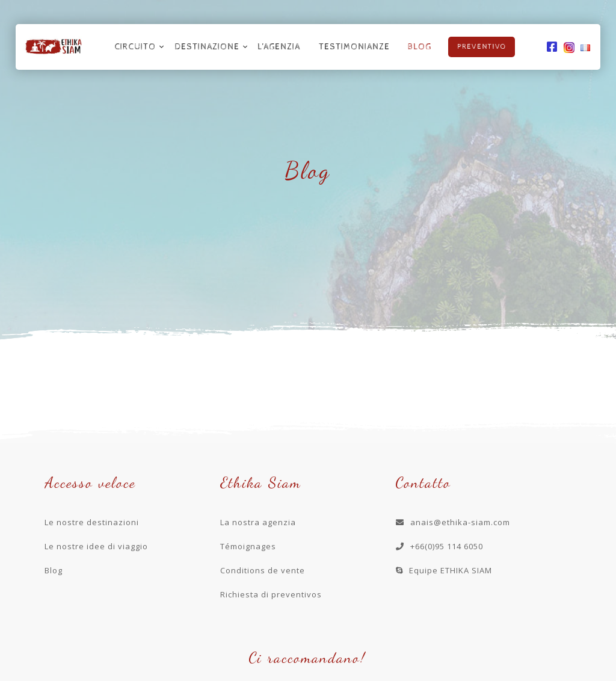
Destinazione (207, 47)
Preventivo (482, 47)
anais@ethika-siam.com (453, 522)
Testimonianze (354, 47)
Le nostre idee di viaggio (96, 546)
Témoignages (248, 546)
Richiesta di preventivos (271, 594)
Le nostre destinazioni (92, 522)
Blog (420, 47)
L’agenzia (279, 47)
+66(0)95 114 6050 (439, 546)
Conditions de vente (263, 570)
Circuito (135, 47)
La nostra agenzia (258, 522)
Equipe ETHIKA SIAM (444, 570)
